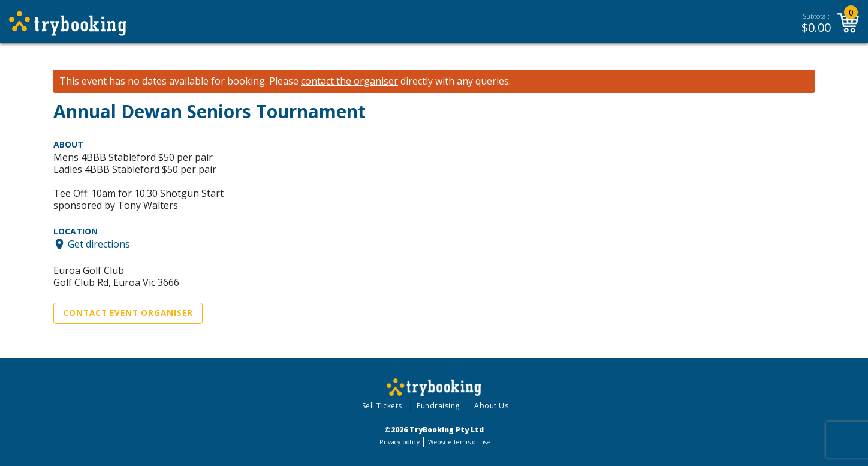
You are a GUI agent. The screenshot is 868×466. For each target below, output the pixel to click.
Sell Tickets (382, 406)
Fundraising (438, 406)
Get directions (99, 244)
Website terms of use (459, 442)
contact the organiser (349, 81)
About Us (491, 406)
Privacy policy (400, 442)
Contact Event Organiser (128, 313)
